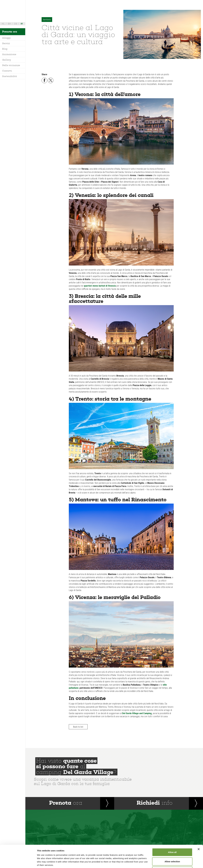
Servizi (6, 43)
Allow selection (172, 840)
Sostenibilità (10, 76)
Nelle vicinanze (11, 65)
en (9, 24)
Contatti (7, 71)
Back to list (78, 727)
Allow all (172, 831)
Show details (148, 862)
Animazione (9, 54)
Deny (172, 850)
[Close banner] (199, 828)
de (16, 24)
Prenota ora (10, 32)
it (22, 24)
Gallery (6, 60)
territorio (47, 19)
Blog (5, 49)
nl (3, 24)
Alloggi (6, 38)
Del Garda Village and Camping (137, 713)
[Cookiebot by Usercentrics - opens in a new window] (18, 863)
